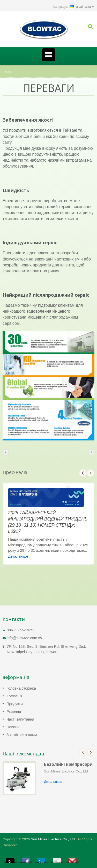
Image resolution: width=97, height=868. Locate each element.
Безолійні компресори (68, 764)
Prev (83, 473)
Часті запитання (20, 719)
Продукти (15, 704)
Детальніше (18, 556)
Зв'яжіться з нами (22, 735)
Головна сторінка (21, 688)
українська (80, 7)
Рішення (14, 712)
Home (8, 72)
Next (91, 473)
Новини (13, 727)
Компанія (14, 696)
